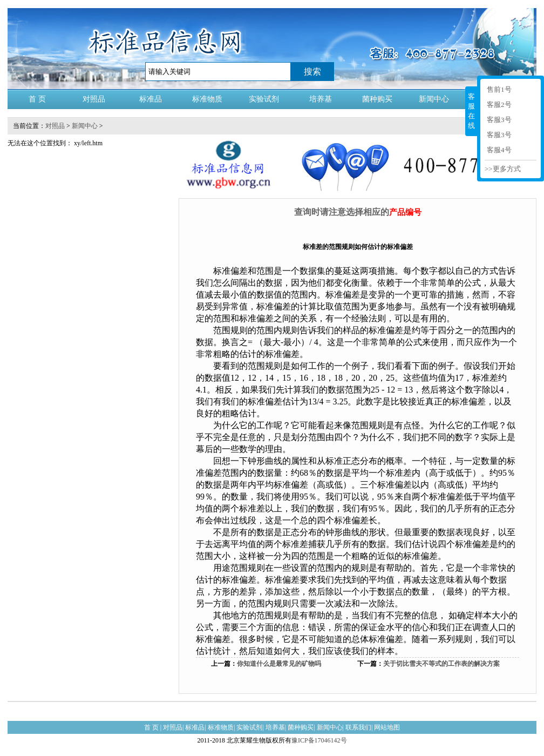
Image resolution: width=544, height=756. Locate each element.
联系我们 (358, 727)
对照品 (94, 99)
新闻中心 (434, 99)
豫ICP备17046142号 (319, 740)
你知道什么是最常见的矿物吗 (279, 664)
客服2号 (499, 104)
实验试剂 (264, 99)
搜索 (312, 72)
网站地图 (387, 727)
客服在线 (471, 111)
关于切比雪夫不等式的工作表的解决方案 (441, 664)
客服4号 (499, 150)
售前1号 (499, 89)
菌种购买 (377, 99)
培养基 (321, 99)
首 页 (37, 99)
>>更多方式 (503, 169)
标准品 (151, 99)
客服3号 (499, 120)
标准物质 (207, 99)
